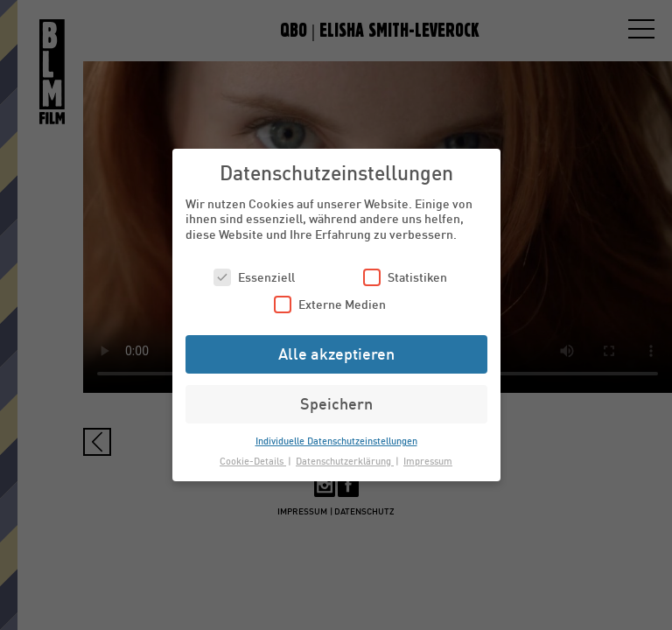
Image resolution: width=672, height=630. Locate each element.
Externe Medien (330, 304)
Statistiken (405, 277)
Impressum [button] (428, 461)
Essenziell (254, 277)
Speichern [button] (336, 403)
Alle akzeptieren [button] (336, 353)
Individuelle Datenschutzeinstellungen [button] (336, 441)
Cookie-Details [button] (253, 461)
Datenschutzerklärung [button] (345, 461)
